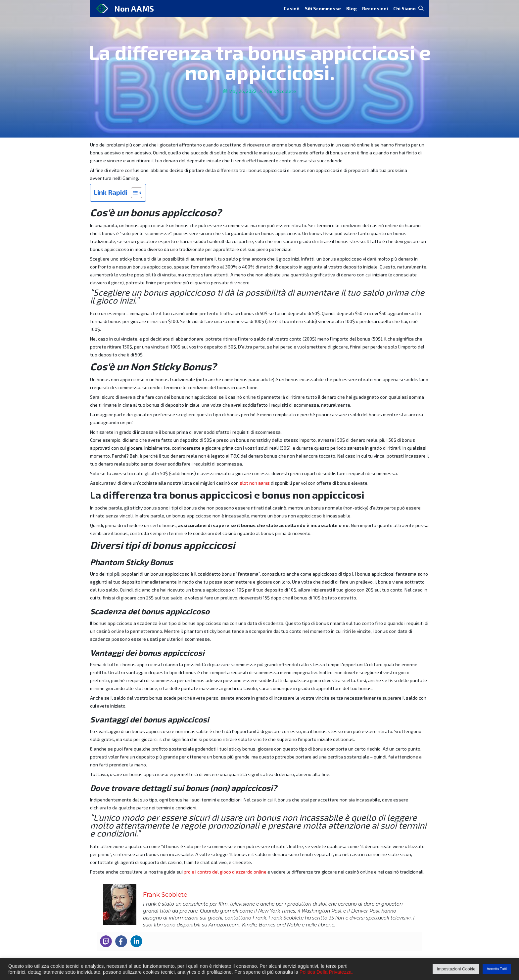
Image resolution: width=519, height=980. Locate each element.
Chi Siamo (404, 8)
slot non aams (255, 483)
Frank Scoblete (280, 91)
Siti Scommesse (323, 8)
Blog (352, 8)
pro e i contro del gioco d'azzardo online (225, 872)
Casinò (292, 8)
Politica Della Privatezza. (326, 972)
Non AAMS (134, 8)
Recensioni (375, 8)
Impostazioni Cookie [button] (456, 969)
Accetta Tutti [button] (497, 969)
